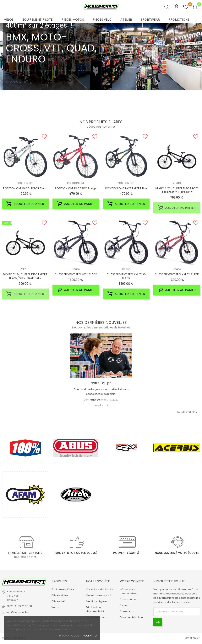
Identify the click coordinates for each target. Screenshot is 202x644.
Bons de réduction (131, 617)
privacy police (69, 636)
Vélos (9, 20)
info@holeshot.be (18, 612)
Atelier (126, 20)
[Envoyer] (158, 622)
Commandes (128, 599)
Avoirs (124, 605)
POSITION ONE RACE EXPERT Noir (126, 188)
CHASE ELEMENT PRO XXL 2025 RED (177, 274)
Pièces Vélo (102, 20)
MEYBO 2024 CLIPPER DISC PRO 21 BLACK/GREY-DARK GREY (177, 190)
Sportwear (150, 20)
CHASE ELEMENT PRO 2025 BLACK (76, 274)
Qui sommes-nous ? (99, 595)
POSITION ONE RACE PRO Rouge (76, 188)
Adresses (126, 611)
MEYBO (177, 183)
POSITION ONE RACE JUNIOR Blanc (25, 188)
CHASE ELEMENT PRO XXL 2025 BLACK (126, 276)
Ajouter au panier (25, 204)
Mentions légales (97, 601)
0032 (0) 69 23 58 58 (19, 606)
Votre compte (132, 581)
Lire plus (99, 405)
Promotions (179, 20)
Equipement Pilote (38, 20)
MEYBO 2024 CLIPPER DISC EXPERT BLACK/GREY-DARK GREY (25, 276)
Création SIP (192, 638)
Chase (76, 269)
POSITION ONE (25, 183)
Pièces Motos (73, 20)
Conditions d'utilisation (100, 589)
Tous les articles (187, 412)
